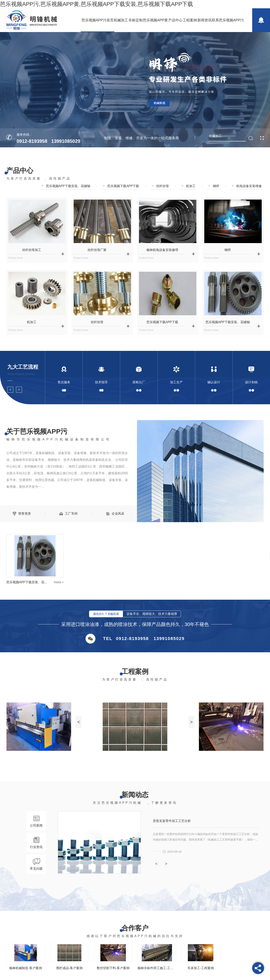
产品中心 (175, 20)
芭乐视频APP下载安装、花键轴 (68, 186)
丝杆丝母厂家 (97, 250)
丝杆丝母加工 (32, 250)
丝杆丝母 (163, 186)
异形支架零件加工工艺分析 (172, 821)
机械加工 (121, 20)
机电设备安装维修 (249, 186)
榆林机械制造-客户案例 (26, 968)
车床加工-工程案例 (201, 968)
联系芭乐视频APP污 (228, 20)
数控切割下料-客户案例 (113, 968)
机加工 (191, 186)
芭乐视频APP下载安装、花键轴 (228, 322)
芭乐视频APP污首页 (98, 20)
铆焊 (216, 186)
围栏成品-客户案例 (69, 968)
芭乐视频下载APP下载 (123, 186)
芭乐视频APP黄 (155, 20)
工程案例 (190, 20)
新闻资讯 (204, 20)
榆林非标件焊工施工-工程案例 (157, 968)
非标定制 (136, 20)
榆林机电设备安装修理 (162, 250)
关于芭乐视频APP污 (37, 431)
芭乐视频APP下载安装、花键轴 (27, 582)
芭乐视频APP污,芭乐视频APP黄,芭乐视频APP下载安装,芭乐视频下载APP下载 (96, 4)
